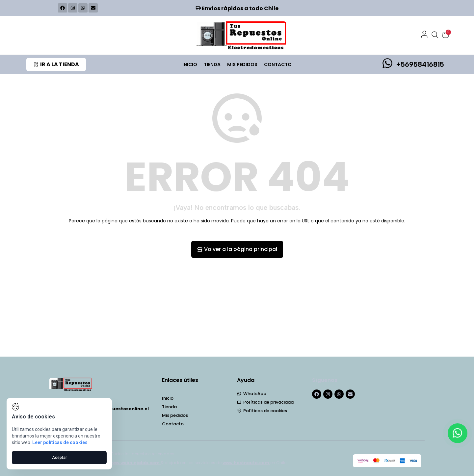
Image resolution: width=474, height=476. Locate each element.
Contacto (278, 64)
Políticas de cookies (262, 411)
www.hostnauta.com (246, 463)
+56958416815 (420, 64)
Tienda (212, 64)
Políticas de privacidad (265, 402)
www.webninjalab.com (135, 463)
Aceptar (59, 458)
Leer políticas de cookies (60, 442)
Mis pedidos (242, 64)
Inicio (190, 64)
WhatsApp (252, 394)
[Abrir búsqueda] (435, 35)
